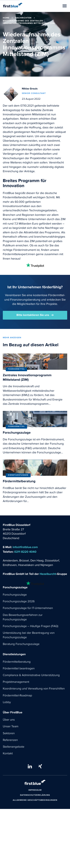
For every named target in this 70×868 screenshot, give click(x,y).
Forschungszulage (15, 595)
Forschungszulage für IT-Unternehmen (28, 608)
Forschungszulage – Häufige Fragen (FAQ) (31, 626)
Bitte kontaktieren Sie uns (33, 315)
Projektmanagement (16, 682)
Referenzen (10, 740)
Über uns (9, 720)
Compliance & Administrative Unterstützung (31, 675)
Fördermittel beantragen (19, 669)
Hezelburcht (48, 574)
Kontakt (8, 754)
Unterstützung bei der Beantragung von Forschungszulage (29, 635)
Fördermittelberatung (17, 662)
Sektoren (9, 733)
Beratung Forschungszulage (21, 644)
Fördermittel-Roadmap (17, 696)
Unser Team (11, 727)
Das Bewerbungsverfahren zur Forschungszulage (23, 617)
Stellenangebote (14, 747)
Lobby (7, 702)
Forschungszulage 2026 (19, 602)
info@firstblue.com (25, 547)
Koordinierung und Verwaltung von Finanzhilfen (34, 689)
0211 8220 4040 (25, 552)
